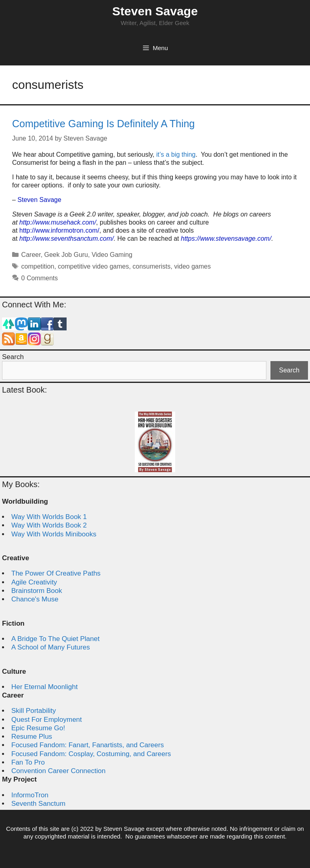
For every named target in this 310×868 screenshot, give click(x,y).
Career (31, 255)
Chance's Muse (35, 599)
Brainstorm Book (37, 591)
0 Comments (40, 278)
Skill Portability (34, 711)
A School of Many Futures (51, 647)
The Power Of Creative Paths (56, 573)
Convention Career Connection (58, 771)
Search (13, 357)
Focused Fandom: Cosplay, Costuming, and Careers (91, 754)
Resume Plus (32, 737)
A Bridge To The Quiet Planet (56, 639)
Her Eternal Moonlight (44, 687)
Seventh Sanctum (38, 804)
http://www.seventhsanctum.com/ (67, 239)
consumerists (151, 266)
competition (38, 266)
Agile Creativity (34, 582)
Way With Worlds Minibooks (54, 534)
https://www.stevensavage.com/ (226, 239)
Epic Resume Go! (38, 728)
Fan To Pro (28, 762)
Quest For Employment (47, 720)
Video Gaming (112, 255)
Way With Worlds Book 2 (49, 525)
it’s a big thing (176, 154)
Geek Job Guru (66, 255)
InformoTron (30, 795)
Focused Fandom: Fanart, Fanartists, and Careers (88, 745)
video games (192, 266)
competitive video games (93, 266)
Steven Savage (155, 11)
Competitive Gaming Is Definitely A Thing (104, 124)
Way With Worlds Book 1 (49, 517)
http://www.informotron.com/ (59, 230)
